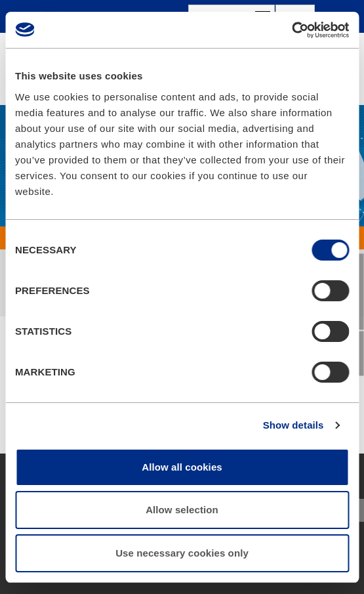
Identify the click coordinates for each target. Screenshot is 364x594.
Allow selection (182, 510)
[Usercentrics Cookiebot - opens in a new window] (292, 30)
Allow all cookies (182, 467)
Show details (293, 425)
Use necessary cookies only (182, 553)
